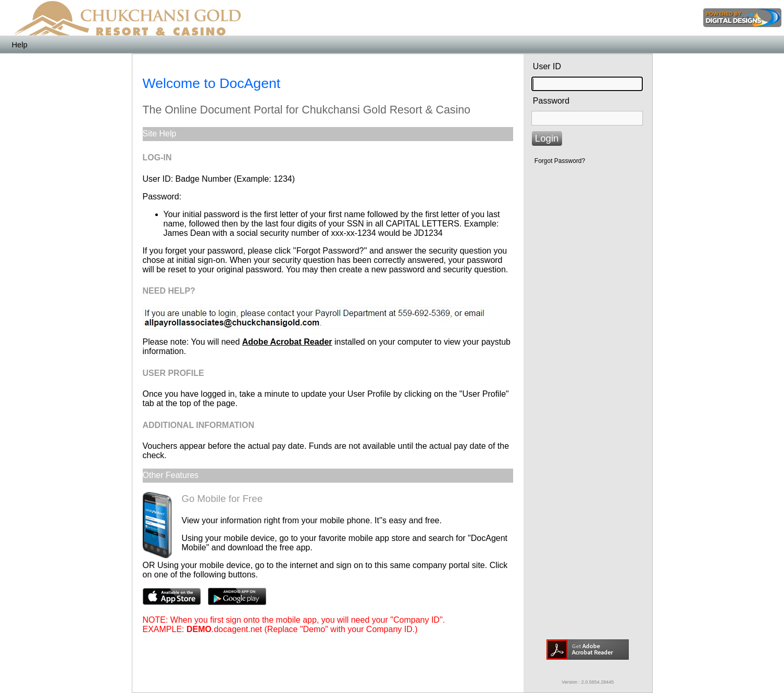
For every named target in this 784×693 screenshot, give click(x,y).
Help (19, 45)
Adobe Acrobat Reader (287, 342)
